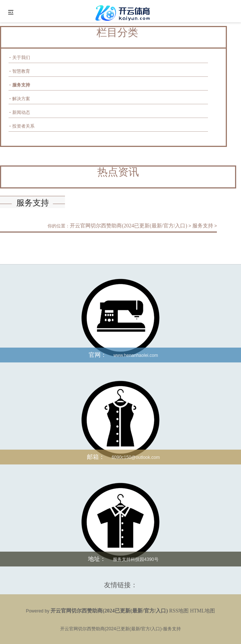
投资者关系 (23, 126)
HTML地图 (203, 611)
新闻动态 (21, 112)
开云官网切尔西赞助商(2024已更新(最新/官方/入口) (128, 226)
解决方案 (21, 99)
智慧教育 (21, 71)
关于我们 (21, 57)
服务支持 (21, 85)
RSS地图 (179, 611)
